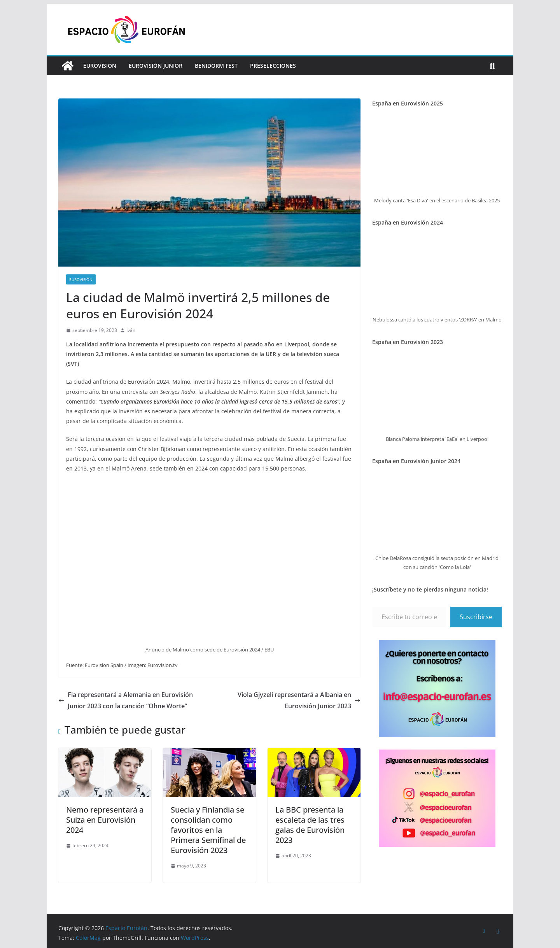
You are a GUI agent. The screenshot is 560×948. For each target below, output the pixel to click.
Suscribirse (476, 617)
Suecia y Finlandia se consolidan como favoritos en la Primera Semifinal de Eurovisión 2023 (208, 830)
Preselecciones (273, 66)
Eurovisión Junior (156, 66)
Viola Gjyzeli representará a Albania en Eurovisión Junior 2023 (299, 700)
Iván (131, 330)
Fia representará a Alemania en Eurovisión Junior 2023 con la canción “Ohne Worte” (126, 700)
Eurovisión (100, 66)
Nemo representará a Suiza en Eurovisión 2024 (105, 820)
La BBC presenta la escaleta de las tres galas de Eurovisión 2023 (310, 825)
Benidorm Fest (216, 66)
